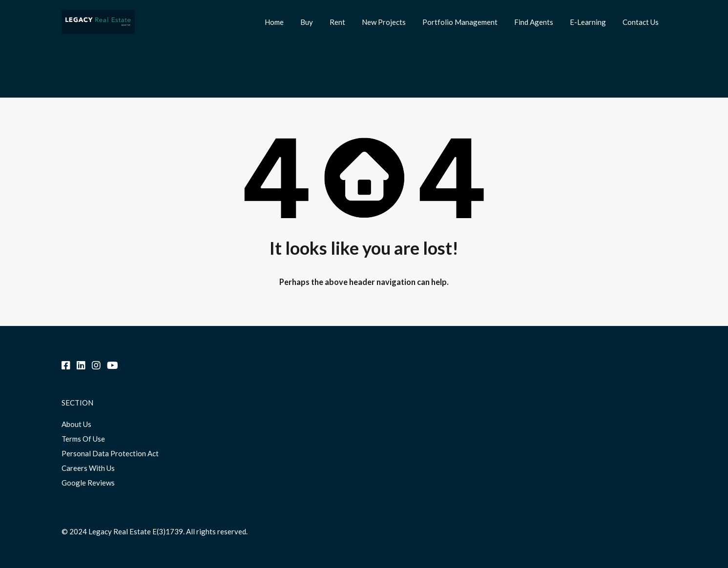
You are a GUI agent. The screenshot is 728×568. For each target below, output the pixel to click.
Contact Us (641, 22)
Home (274, 22)
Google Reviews (88, 483)
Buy (307, 22)
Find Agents (534, 22)
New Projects (384, 22)
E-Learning (588, 22)
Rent (337, 22)
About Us (76, 424)
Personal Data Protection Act (110, 453)
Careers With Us (88, 468)
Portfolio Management (460, 22)
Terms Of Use (83, 439)
